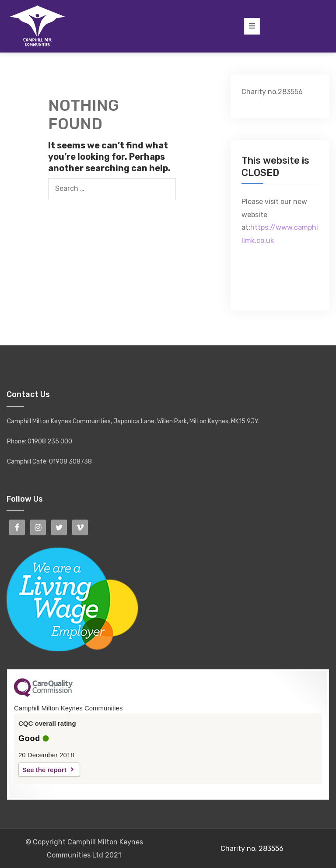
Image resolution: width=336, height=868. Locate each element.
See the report (44, 770)
